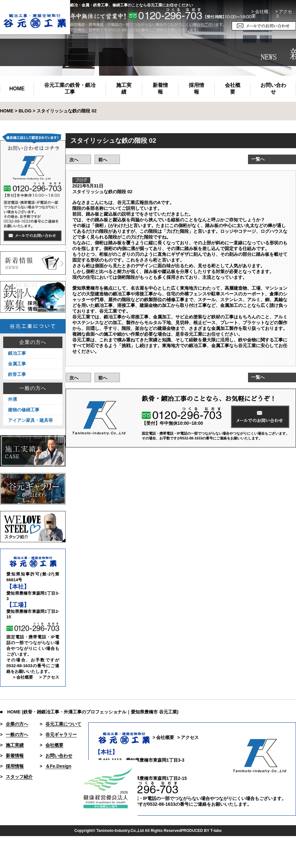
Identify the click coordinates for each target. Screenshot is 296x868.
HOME (17, 89)
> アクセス (49, 677)
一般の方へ (33, 388)
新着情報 (160, 88)
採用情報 (196, 88)
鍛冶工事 (17, 353)
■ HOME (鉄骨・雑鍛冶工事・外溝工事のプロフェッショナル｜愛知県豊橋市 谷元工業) (89, 712)
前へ (103, 160)
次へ (74, 160)
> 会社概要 (260, 14)
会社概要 (233, 88)
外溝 (12, 399)
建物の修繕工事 (24, 410)
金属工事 (17, 364)
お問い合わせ (273, 88)
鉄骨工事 (17, 374)
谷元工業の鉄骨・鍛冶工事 (70, 88)
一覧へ (258, 159)
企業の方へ (33, 342)
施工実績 (124, 88)
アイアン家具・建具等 (30, 420)
